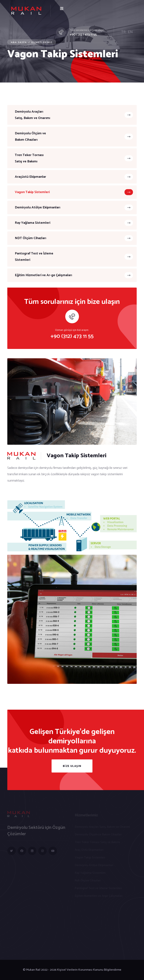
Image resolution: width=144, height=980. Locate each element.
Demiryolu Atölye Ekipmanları (74, 207)
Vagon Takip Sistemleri (74, 192)
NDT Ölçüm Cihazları (74, 238)
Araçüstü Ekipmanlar (74, 177)
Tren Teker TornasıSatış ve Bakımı (74, 158)
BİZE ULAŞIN (72, 766)
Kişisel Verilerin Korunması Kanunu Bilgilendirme (89, 970)
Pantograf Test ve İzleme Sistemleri (74, 257)
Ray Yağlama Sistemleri (74, 223)
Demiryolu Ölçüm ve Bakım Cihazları (74, 137)
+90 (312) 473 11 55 (72, 336)
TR (123, 32)
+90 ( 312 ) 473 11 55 (83, 35)
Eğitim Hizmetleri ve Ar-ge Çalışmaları (74, 275)
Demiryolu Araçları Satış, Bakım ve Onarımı (74, 115)
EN (130, 32)
